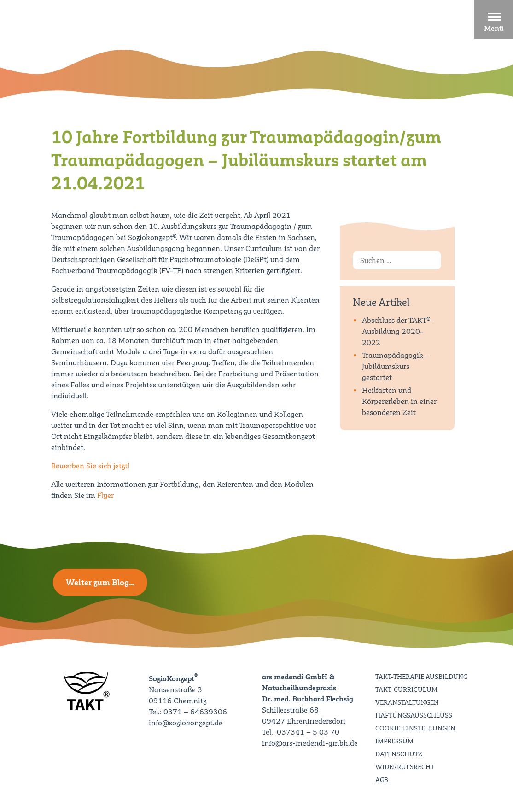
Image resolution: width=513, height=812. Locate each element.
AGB (382, 780)
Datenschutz (399, 754)
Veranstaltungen (407, 702)
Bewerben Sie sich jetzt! (90, 466)
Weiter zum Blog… (100, 582)
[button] (494, 19)
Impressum (394, 741)
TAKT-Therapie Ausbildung (421, 677)
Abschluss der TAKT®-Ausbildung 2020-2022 (398, 331)
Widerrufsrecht (405, 767)
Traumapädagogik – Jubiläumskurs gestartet (396, 366)
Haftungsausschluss (414, 715)
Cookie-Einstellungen (415, 728)
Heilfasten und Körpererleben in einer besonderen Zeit (399, 401)
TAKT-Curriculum (406, 689)
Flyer (105, 495)
